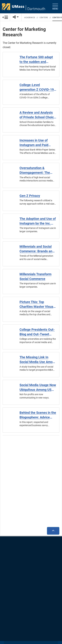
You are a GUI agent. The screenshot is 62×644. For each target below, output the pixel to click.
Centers (44, 18)
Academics (30, 18)
